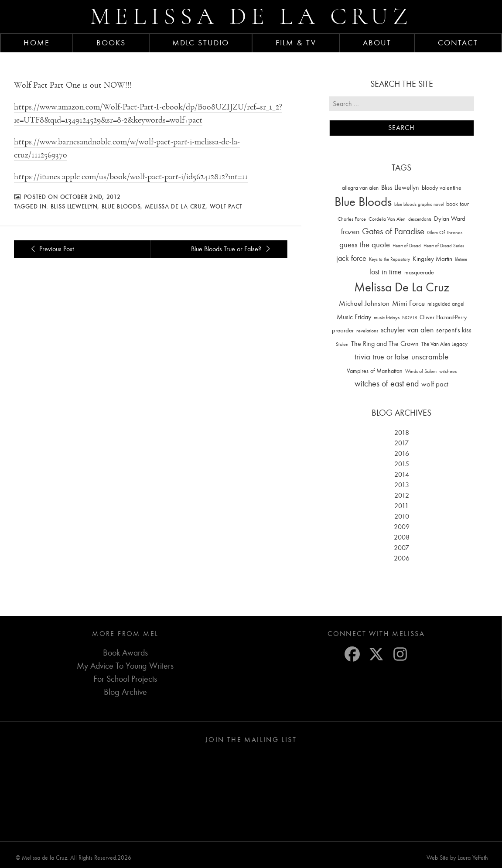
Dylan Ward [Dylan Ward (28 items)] (450, 219)
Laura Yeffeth (473, 858)
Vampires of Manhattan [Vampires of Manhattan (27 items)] (375, 371)
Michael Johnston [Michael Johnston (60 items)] (364, 303)
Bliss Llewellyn (74, 206)
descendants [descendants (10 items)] (420, 219)
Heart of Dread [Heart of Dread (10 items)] (407, 246)
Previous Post (51, 249)
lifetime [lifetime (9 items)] (461, 259)
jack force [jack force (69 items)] (351, 258)
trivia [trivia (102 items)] (362, 357)
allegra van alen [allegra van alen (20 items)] (360, 188)
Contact (458, 43)
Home (36, 43)
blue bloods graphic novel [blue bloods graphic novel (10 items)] (419, 204)
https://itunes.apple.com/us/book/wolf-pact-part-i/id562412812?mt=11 (131, 177)
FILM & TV (296, 43)
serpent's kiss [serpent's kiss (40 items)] (454, 330)
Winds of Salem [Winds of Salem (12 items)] (421, 371)
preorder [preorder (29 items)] (343, 330)
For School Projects (125, 679)
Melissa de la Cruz (251, 16)
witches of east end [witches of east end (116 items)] (387, 384)
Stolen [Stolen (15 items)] (342, 344)
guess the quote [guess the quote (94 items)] (365, 245)
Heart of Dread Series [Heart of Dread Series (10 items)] (444, 246)
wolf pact (226, 206)
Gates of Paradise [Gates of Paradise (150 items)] (393, 231)
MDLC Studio (201, 43)
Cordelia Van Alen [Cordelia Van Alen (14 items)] (387, 219)
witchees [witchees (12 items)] (448, 371)
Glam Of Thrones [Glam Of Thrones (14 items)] (445, 232)
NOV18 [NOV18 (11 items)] (410, 318)
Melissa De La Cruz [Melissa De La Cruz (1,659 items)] (402, 287)
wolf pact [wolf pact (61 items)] (435, 384)
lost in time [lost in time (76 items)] (386, 272)
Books (111, 43)
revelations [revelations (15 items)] (367, 331)
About (377, 43)
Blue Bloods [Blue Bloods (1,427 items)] (363, 202)
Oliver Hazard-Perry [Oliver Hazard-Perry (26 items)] (443, 317)
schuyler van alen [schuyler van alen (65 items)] (407, 330)
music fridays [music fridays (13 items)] (387, 318)
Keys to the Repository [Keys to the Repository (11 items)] (389, 259)
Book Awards (125, 653)
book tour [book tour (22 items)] (458, 204)
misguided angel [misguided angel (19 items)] (446, 304)
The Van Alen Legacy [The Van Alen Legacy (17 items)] (444, 344)
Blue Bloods (121, 206)
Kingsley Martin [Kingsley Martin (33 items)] (432, 259)
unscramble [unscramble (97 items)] (430, 357)
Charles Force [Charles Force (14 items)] (352, 219)
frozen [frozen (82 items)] (350, 232)
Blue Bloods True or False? (232, 249)
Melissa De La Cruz (175, 206)
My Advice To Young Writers (125, 666)
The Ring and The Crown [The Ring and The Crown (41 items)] (385, 344)
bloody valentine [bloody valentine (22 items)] (442, 188)
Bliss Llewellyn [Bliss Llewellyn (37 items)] (400, 188)
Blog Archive (125, 692)
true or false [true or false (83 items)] (391, 357)
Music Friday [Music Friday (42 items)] (354, 317)
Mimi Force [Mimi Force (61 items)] (408, 303)
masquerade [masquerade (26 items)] (419, 272)
